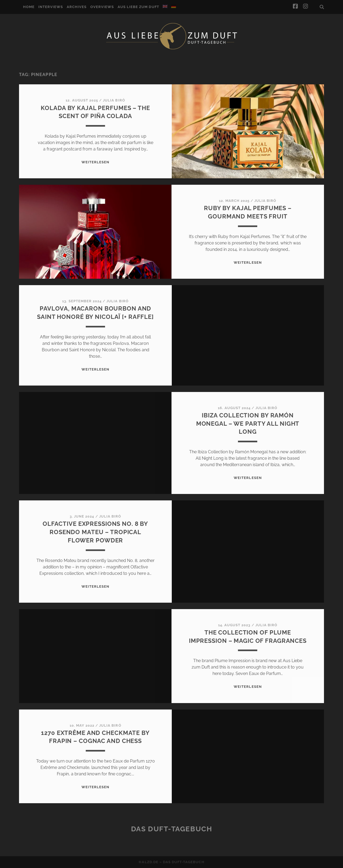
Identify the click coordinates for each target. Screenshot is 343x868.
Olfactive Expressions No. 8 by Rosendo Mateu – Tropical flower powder (95, 532)
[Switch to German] (174, 6)
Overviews (102, 7)
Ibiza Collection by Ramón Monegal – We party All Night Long (248, 424)
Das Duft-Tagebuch (172, 829)
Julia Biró (114, 100)
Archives (77, 7)
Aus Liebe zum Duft (138, 7)
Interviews (51, 7)
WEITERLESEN (95, 162)
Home (29, 7)
